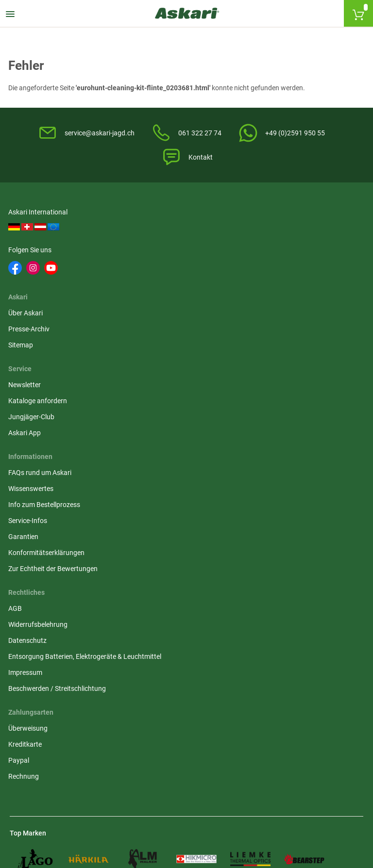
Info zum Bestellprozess (46, 353)
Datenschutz (151, 353)
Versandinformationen (44, 766)
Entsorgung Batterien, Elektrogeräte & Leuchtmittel (186, 374)
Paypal (263, 353)
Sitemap (144, 267)
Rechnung (268, 369)
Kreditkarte (270, 337)
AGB (138, 321)
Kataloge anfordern (282, 251)
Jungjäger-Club (276, 267)
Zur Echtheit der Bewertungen (54, 417)
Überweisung (273, 321)
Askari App (269, 283)
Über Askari (149, 235)
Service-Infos (29, 369)
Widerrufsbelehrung (161, 337)
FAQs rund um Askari (41, 321)
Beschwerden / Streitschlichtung (180, 411)
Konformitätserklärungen (48, 401)
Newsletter (269, 235)
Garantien (25, 385)
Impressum (149, 395)
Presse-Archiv (152, 251)
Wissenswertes (32, 337)
